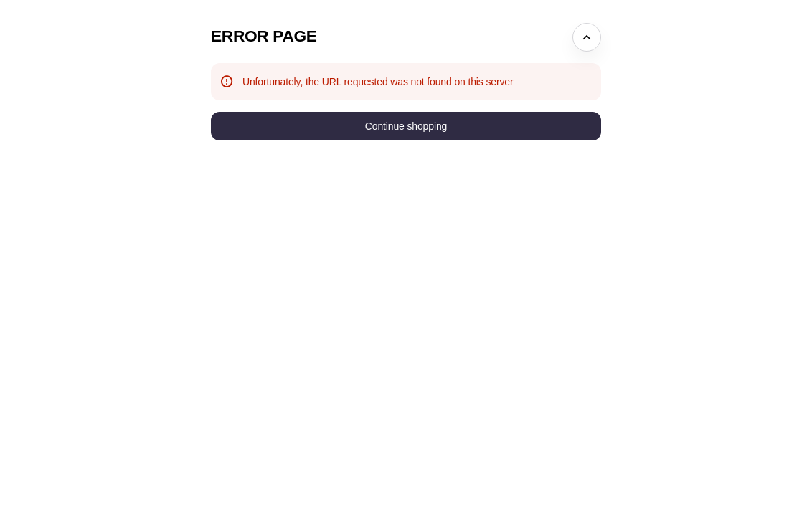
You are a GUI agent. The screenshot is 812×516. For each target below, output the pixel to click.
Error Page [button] (264, 36)
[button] (406, 126)
